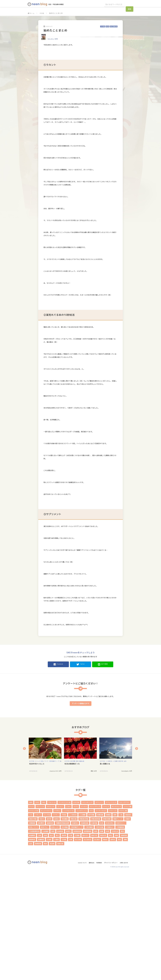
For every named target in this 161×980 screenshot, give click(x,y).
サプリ (76, 914)
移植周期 (124, 943)
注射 (40, 943)
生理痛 (77, 943)
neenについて (80, 969)
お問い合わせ (125, 969)
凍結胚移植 (33, 926)
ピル (91, 918)
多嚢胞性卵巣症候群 (62, 930)
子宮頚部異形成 (34, 939)
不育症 (64, 922)
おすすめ (32, 869)
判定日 (42, 926)
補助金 (105, 947)
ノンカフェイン (82, 918)
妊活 (107, 26)
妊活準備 (65, 935)
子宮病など (110, 935)
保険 (115, 922)
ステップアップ (95, 914)
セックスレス (116, 914)
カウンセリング (87, 910)
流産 (45, 943)
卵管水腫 (74, 926)
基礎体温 (50, 930)
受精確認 (32, 930)
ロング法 (47, 922)
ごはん (68, 914)
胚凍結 (49, 947)
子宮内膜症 (89, 935)
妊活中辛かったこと (37, 871)
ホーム (31, 13)
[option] (45, 862)
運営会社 (90, 969)
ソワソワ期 (128, 914)
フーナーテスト (101, 918)
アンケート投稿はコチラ (81, 811)
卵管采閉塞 (107, 926)
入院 (121, 922)
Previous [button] (24, 856)
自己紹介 (97, 947)
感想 (77, 869)
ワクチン (56, 922)
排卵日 (68, 939)
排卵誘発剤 (88, 939)
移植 (116, 943)
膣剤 (71, 947)
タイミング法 (34, 918)
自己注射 (78, 947)
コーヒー (60, 914)
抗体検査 (60, 939)
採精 (102, 939)
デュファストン (46, 918)
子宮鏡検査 (120, 935)
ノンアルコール (68, 918)
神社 (111, 943)
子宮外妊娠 (99, 935)
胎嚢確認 (41, 947)
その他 (43, 13)
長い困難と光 (105, 871)
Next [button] (137, 856)
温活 (51, 943)
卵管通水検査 (84, 926)
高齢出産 (82, 869)
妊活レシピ (55, 935)
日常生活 (115, 939)
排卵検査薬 (77, 939)
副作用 (49, 926)
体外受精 (73, 869)
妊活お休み (110, 930)
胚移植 (64, 947)
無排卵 (64, 943)
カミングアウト (124, 910)
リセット (38, 922)
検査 (122, 939)
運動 (125, 947)
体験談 (108, 922)
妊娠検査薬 (85, 930)
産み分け (85, 943)
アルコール (52, 910)
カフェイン (99, 910)
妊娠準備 (94, 930)
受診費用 (41, 930)
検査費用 (32, 943)
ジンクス (84, 914)
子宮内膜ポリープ (54, 869)
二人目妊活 (109, 869)
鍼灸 (125, 869)
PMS (44, 910)
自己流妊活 (114, 26)
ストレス (38, 869)
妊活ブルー (45, 935)
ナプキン (57, 918)
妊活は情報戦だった (72, 871)
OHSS (37, 910)
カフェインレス (111, 910)
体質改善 (100, 922)
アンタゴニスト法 (64, 910)
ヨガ (31, 922)
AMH (31, 910)
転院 (119, 947)
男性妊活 (103, 943)
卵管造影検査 (96, 926)
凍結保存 (128, 922)
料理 (108, 939)
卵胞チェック (118, 926)
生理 (71, 943)
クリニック (40, 914)
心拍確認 (45, 939)
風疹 (45, 951)
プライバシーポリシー (111, 969)
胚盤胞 (57, 947)
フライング (113, 918)
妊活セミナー (121, 930)
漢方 (57, 943)
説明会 (113, 947)
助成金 (57, 926)
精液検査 (32, 947)
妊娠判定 (75, 930)
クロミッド (51, 914)
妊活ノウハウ (44, 869)
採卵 (96, 939)
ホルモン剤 (123, 918)
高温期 (52, 951)
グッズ (31, 914)
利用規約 (98, 969)
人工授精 (115, 869)
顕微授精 (38, 951)
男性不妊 (121, 869)
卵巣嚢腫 (65, 926)
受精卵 (128, 926)
